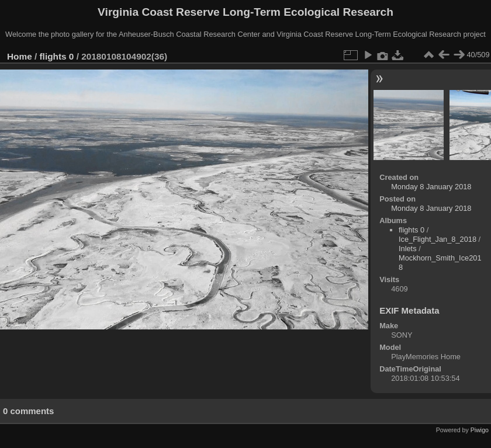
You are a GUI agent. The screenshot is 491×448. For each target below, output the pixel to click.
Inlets (408, 249)
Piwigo (480, 430)
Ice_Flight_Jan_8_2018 (438, 239)
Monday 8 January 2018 (431, 187)
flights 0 (57, 56)
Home (20, 56)
